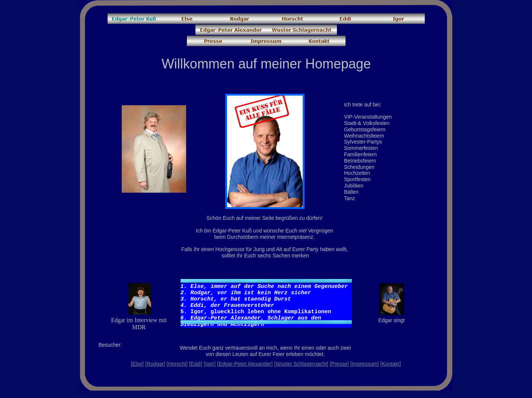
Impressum (365, 364)
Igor (210, 364)
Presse (339, 364)
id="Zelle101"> (130, 354)
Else (137, 364)
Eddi (195, 364)
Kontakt (391, 364)
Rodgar (155, 364)
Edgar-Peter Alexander (245, 364)
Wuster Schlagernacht (301, 364)
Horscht (177, 364)
